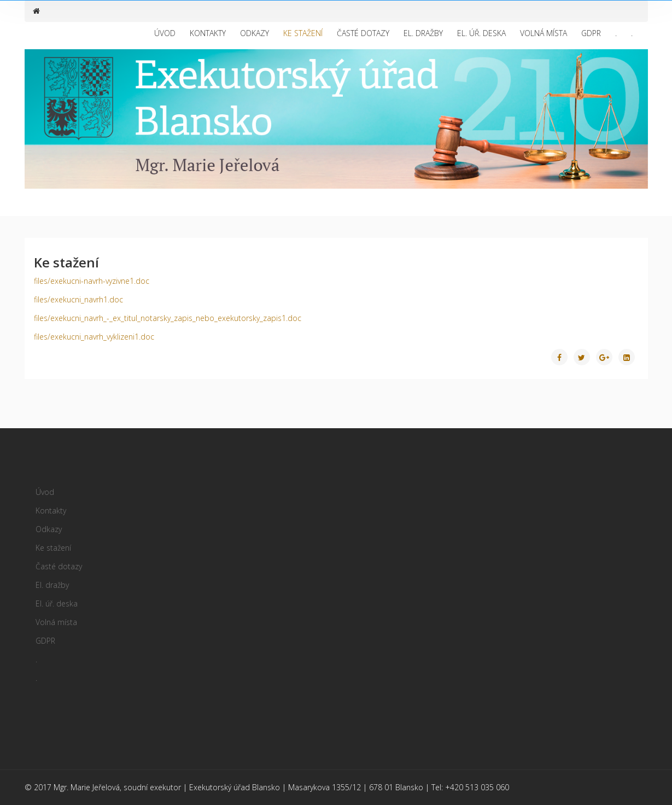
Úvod (165, 33)
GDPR (591, 33)
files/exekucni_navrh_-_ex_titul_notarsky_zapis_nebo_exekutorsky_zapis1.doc (168, 318)
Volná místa (544, 33)
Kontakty (208, 33)
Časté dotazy (363, 33)
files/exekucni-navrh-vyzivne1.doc (92, 281)
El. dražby (423, 33)
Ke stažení (303, 33)
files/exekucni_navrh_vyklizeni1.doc (94, 337)
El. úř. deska (481, 33)
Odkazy (255, 33)
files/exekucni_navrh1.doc (78, 299)
